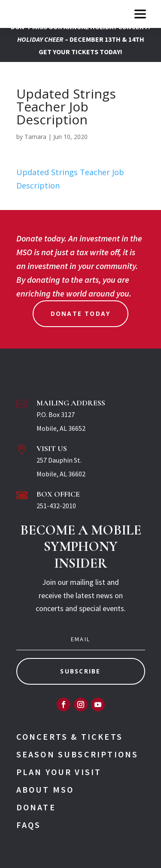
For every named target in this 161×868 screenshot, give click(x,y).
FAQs (29, 825)
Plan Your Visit (59, 772)
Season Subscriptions (77, 754)
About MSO (45, 789)
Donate (36, 807)
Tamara (35, 137)
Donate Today (81, 314)
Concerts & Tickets (70, 737)
